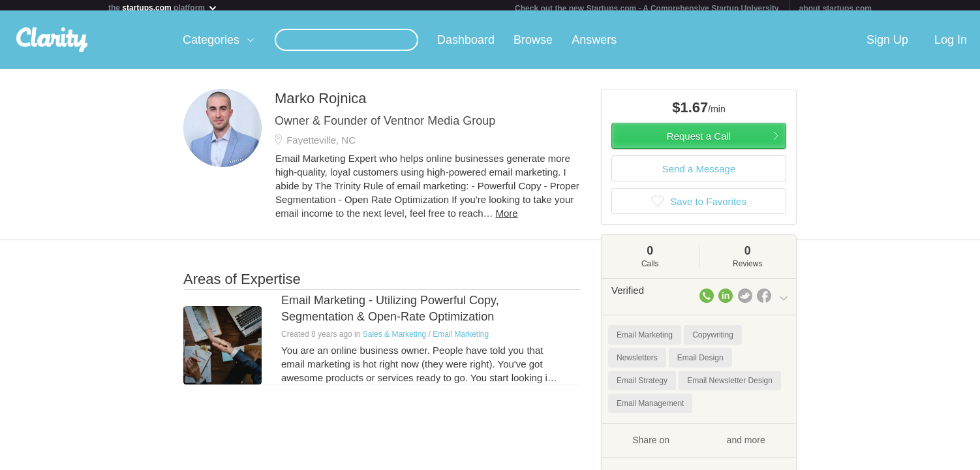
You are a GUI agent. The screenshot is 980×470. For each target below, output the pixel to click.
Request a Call (699, 141)
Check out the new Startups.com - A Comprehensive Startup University (647, 8)
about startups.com (835, 8)
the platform (163, 8)
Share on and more (699, 445)
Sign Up (887, 45)
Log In (951, 45)
